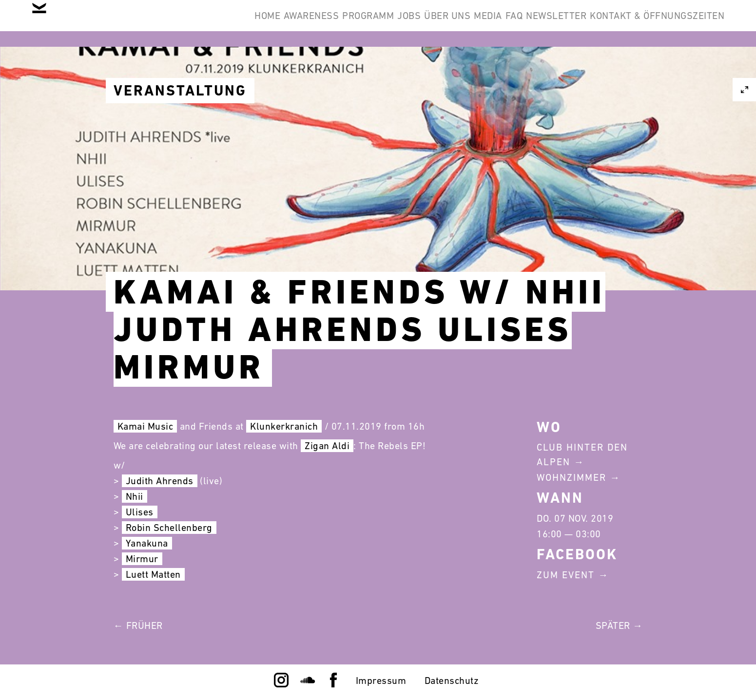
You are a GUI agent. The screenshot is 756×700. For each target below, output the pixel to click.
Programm (271, 23)
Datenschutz (452, 681)
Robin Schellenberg (169, 528)
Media (436, 23)
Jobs (328, 23)
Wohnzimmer (572, 477)
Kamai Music (145, 426)
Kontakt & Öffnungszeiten (650, 23)
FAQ (477, 23)
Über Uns (380, 23)
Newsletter (534, 23)
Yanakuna (147, 543)
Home (141, 23)
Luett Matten (153, 574)
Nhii (135, 496)
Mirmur (142, 559)
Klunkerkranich (284, 426)
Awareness (200, 23)
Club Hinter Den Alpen (582, 454)
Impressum (381, 681)
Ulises (140, 512)
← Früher (138, 625)
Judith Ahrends (160, 481)
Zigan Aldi (327, 446)
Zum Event (566, 575)
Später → (619, 625)
